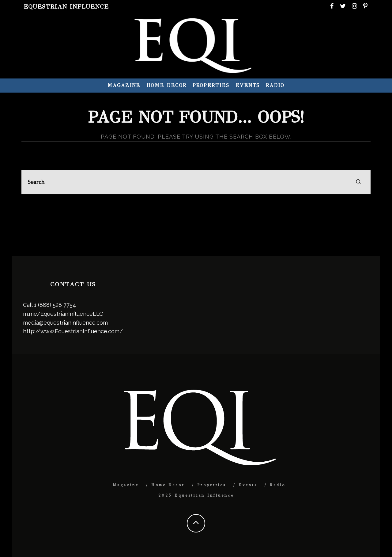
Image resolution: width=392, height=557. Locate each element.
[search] (358, 182)
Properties (211, 85)
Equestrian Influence (66, 7)
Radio (275, 85)
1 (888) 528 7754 (55, 305)
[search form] (196, 182)
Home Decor (166, 85)
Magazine (124, 85)
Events (248, 85)
